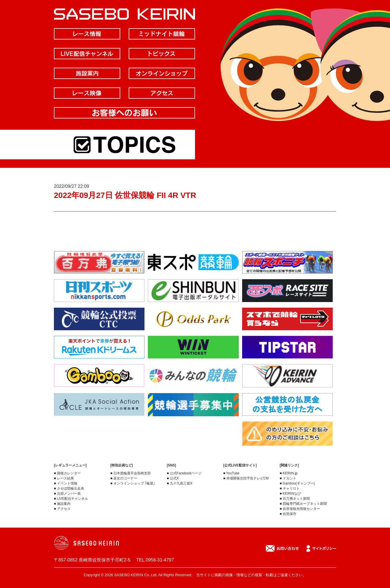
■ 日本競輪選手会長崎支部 (131, 473)
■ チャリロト (290, 488)
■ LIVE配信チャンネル (71, 499)
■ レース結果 (64, 478)
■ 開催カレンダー (67, 473)
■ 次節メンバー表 (67, 494)
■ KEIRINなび (290, 494)
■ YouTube (231, 473)
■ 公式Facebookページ (184, 473)
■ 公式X (173, 478)
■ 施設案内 (62, 504)
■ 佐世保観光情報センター (300, 509)
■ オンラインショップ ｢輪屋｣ (133, 483)
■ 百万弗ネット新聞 (295, 499)
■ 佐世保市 (288, 514)
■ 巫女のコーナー (124, 478)
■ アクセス (62, 509)
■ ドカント (288, 478)
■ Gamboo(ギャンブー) (297, 483)
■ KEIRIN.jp (289, 473)
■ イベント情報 (66, 483)
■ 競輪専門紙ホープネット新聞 (303, 504)
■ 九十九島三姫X (180, 483)
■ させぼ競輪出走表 (69, 488)
